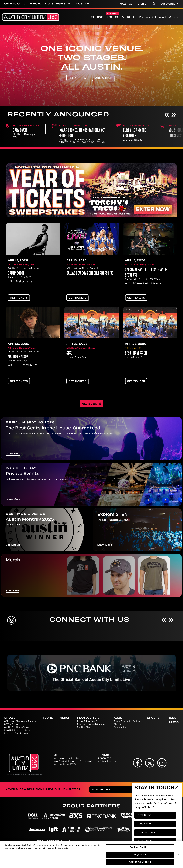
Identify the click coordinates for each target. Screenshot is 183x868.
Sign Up (143, 4)
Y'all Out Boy (22, 131)
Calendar (127, 4)
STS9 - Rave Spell (136, 353)
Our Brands (169, 4)
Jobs (172, 718)
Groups (174, 17)
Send (171, 790)
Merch (128, 17)
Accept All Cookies (140, 862)
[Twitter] (150, 763)
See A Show (77, 78)
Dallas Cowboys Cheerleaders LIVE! (90, 274)
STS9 (69, 353)
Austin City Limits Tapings (18, 727)
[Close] (178, 854)
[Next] (174, 115)
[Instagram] (162, 763)
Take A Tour (103, 78)
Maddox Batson (18, 357)
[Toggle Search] (154, 4)
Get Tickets (19, 298)
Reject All (140, 855)
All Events (91, 404)
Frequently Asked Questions (92, 724)
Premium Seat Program (17, 734)
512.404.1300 (104, 759)
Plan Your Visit (148, 17)
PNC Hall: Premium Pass (17, 731)
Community (120, 727)
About (163, 17)
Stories (118, 724)
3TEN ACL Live (11, 724)
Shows (97, 17)
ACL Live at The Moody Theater (20, 721)
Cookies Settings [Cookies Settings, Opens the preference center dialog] (140, 847)
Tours (112, 17)
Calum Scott (16, 274)
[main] (91, 354)
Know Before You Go (88, 721)
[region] (91, 854)
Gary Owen (66, 131)
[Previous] (167, 115)
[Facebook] (138, 763)
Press (174, 723)
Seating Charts (85, 727)
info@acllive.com (107, 762)
